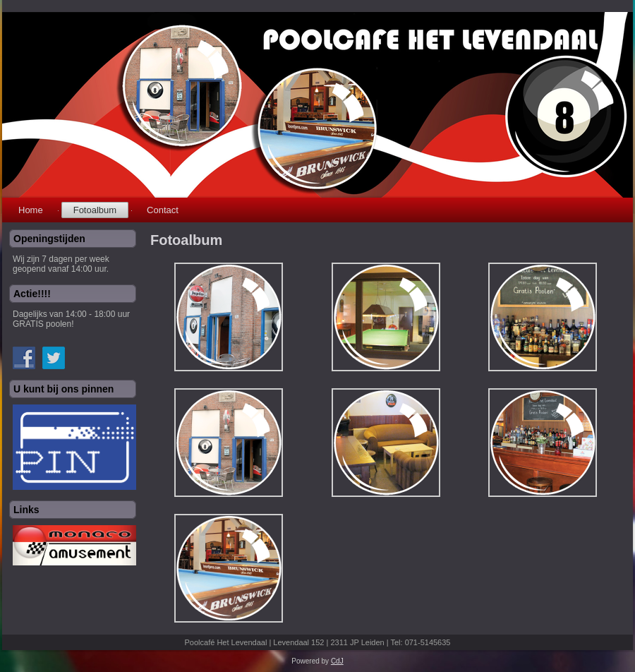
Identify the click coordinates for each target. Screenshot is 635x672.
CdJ (337, 661)
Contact (163, 210)
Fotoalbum (95, 210)
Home (31, 210)
